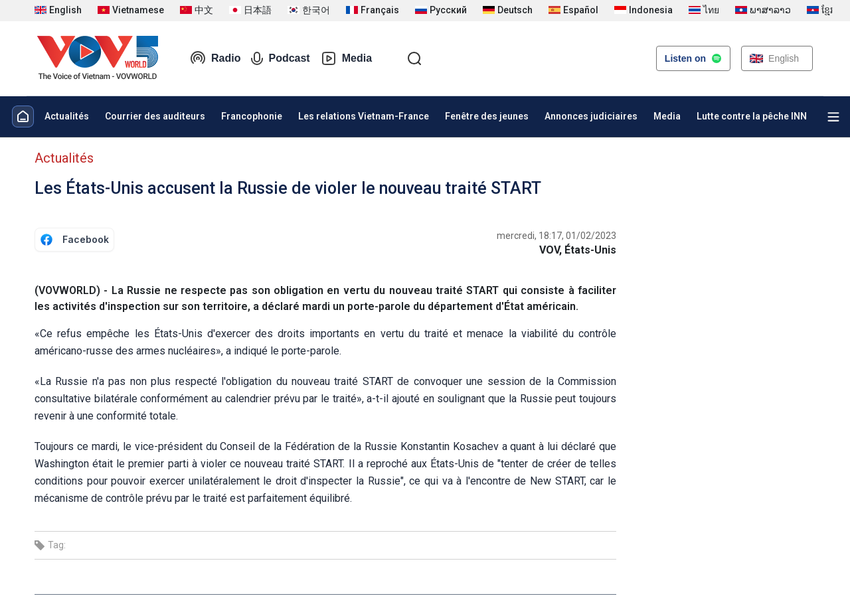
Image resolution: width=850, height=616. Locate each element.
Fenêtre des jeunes (487, 116)
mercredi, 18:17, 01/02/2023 (556, 236)
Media (346, 58)
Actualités (67, 116)
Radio (215, 58)
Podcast (280, 58)
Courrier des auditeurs (155, 116)
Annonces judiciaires (591, 116)
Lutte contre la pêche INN (752, 116)
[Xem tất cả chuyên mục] (833, 117)
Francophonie (252, 116)
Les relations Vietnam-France (364, 116)
